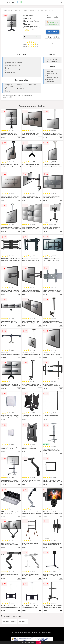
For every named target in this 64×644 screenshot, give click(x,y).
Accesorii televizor (8, 10)
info (19, 137)
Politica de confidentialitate (33, 632)
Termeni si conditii (17, 632)
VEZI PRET (52, 32)
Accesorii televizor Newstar (32, 10)
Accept (39, 642)
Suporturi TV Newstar (47, 10)
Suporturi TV (19, 10)
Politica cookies (47, 632)
